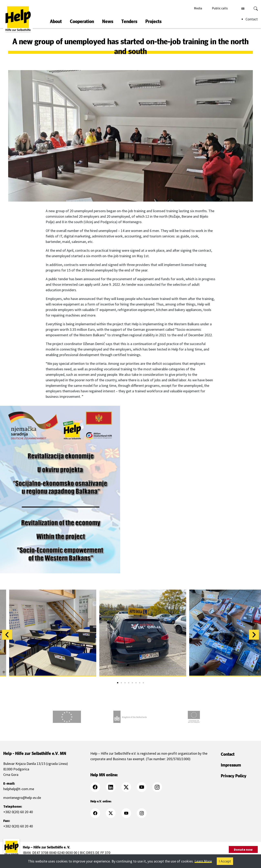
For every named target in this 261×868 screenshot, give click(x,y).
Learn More (203, 861)
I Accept (225, 861)
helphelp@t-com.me (19, 789)
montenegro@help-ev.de (22, 798)
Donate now (243, 849)
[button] (7, 635)
